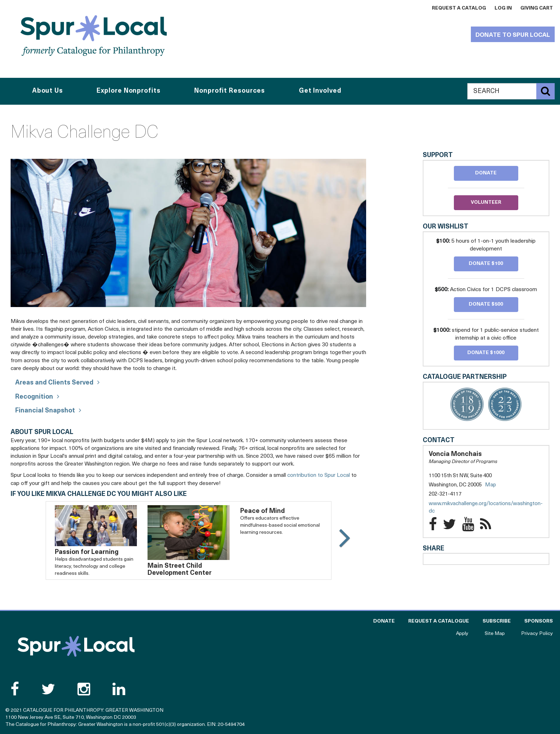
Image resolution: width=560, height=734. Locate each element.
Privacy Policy (537, 634)
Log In (503, 8)
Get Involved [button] (320, 91)
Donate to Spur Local (513, 35)
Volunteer (486, 203)
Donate (486, 173)
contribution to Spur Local (319, 475)
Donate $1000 (486, 353)
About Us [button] (48, 91)
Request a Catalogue (439, 621)
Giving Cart (537, 8)
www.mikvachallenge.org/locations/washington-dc (486, 508)
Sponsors (539, 621)
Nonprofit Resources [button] (230, 91)
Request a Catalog (459, 8)
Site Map (495, 634)
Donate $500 (486, 304)
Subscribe (497, 621)
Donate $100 (486, 264)
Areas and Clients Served (54, 383)
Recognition (34, 397)
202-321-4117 (445, 494)
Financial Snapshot (45, 411)
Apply (462, 634)
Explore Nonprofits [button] (128, 91)
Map (490, 485)
